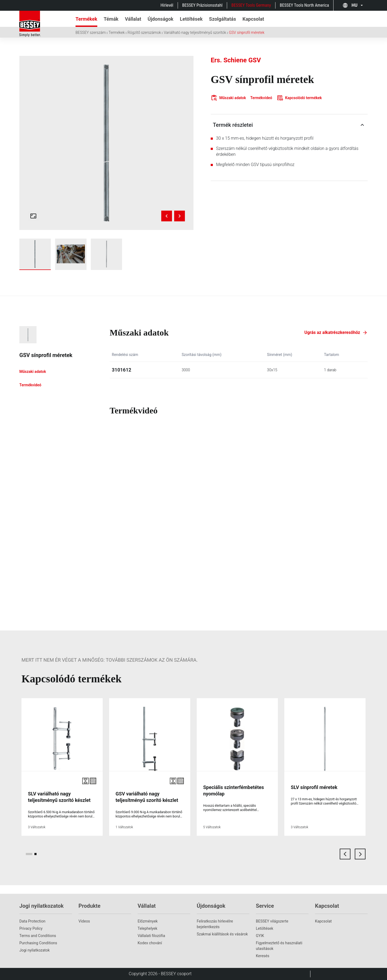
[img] (106, 143)
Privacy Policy (31, 928)
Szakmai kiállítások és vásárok (222, 934)
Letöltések (265, 928)
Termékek (117, 33)
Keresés (263, 956)
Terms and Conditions (38, 936)
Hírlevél (167, 5)
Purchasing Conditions (38, 943)
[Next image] (180, 216)
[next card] (360, 854)
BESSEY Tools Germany (251, 5)
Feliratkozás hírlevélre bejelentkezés (215, 924)
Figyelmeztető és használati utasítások (279, 946)
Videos (84, 921)
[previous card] (345, 854)
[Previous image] (167, 216)
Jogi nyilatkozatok (35, 950)
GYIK (260, 936)
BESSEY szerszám (91, 33)
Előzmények (148, 921)
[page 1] (29, 854)
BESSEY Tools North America (304, 5)
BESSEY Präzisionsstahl (202, 5)
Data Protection (32, 921)
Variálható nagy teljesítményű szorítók (195, 33)
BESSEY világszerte (272, 921)
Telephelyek (147, 928)
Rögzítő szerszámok (144, 33)
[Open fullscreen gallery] (33, 216)
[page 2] (35, 854)
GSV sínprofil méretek (247, 33)
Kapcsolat (323, 921)
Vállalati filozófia (151, 936)
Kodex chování (150, 943)
